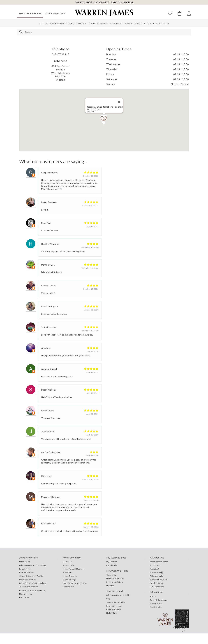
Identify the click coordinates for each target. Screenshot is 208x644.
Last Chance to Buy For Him (75, 594)
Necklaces (102, 23)
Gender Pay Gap (157, 594)
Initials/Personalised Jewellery (33, 594)
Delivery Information (115, 589)
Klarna (153, 607)
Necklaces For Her (27, 590)
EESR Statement (157, 597)
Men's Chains (69, 576)
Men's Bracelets (70, 587)
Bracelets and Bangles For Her (33, 601)
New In (150, 23)
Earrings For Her (27, 583)
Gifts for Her (163, 23)
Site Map (110, 596)
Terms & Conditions (159, 610)
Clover (129, 23)
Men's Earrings (69, 590)
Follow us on (157, 583)
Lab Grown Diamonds (56, 23)
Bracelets (140, 23)
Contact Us (111, 585)
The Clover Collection (29, 597)
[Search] (21, 32)
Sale (41, 23)
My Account (112, 572)
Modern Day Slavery (159, 590)
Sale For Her (25, 572)
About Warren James (159, 572)
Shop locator (155, 576)
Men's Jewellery (55, 13)
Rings (71, 23)
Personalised (117, 23)
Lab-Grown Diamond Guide (118, 606)
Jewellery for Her (30, 13)
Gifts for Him (68, 597)
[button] (104, 130)
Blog (108, 609)
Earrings (81, 23)
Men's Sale (68, 572)
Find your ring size (114, 616)
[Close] (119, 113)
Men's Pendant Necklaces (74, 579)
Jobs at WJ (154, 579)
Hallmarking (112, 624)
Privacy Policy (156, 614)
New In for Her (26, 604)
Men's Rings (68, 583)
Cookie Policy (156, 618)
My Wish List (112, 576)
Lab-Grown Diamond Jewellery (33, 576)
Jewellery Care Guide (116, 613)
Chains (91, 23)
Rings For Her (25, 579)
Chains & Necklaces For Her (32, 587)
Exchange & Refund (115, 593)
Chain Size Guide (114, 620)
